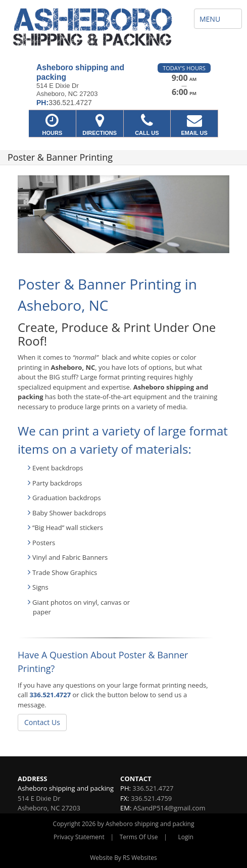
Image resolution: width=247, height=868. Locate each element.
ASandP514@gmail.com (169, 808)
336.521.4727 (50, 695)
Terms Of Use (139, 837)
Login (186, 837)
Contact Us (42, 722)
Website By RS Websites (124, 858)
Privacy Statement (79, 837)
